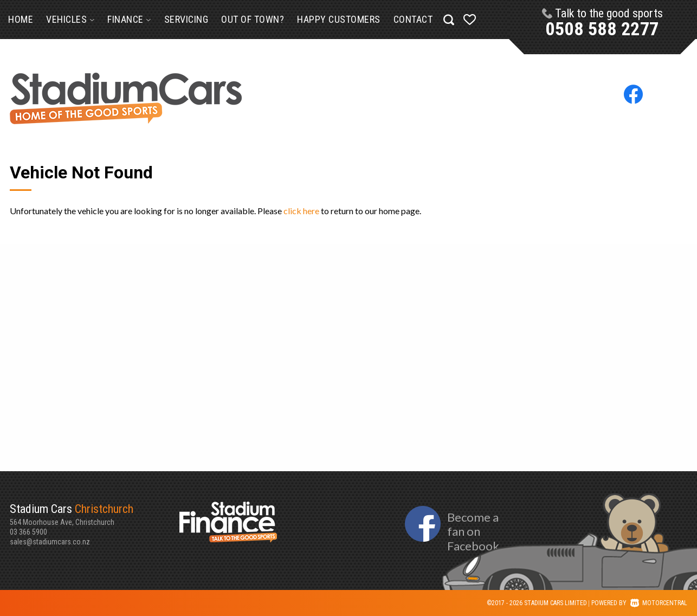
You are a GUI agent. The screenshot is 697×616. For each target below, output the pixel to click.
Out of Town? (253, 19)
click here (301, 211)
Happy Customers (339, 19)
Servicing (186, 19)
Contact (413, 19)
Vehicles (70, 19)
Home (21, 19)
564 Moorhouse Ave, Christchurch (95, 514)
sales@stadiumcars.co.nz (50, 542)
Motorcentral (659, 603)
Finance (129, 19)
